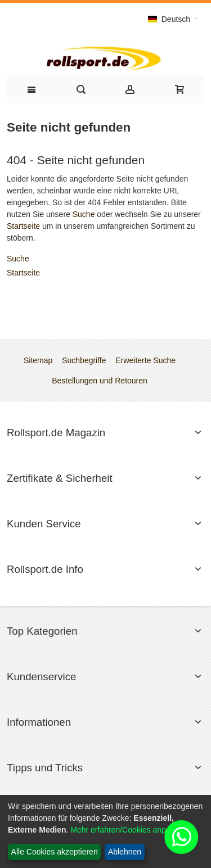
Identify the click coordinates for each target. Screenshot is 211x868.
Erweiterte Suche (145, 360)
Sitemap (38, 360)
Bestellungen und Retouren (100, 381)
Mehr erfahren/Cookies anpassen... (132, 830)
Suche (84, 214)
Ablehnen (125, 852)
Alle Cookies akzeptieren (55, 852)
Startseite (23, 226)
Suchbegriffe (84, 360)
